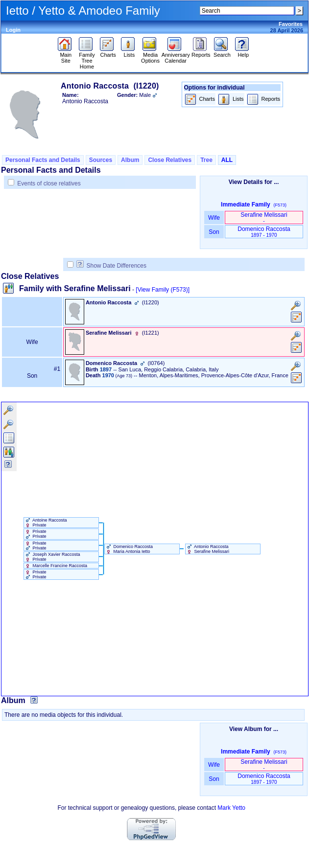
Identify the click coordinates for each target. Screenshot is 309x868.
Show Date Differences (111, 266)
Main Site (66, 55)
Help (243, 52)
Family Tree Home (87, 58)
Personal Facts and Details (43, 160)
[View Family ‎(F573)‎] (163, 290)
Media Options (150, 55)
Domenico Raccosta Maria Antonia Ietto (129, 549)
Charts (108, 52)
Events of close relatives (49, 183)
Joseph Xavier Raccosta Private (52, 557)
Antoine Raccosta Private (46, 523)
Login (13, 30)
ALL (227, 160)
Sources (101, 160)
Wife (214, 218)
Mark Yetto (231, 808)
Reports (201, 52)
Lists (129, 52)
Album (130, 160)
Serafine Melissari (264, 217)
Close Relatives (170, 160)
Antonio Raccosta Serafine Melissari (207, 549)
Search (222, 52)
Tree (206, 160)
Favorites (291, 24)
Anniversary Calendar (176, 55)
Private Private (35, 534)
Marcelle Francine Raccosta (56, 566)
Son (214, 232)
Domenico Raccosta (264, 232)
